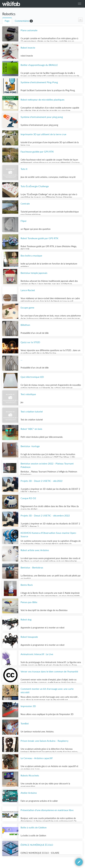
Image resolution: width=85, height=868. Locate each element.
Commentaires (22, 21)
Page (7, 21)
